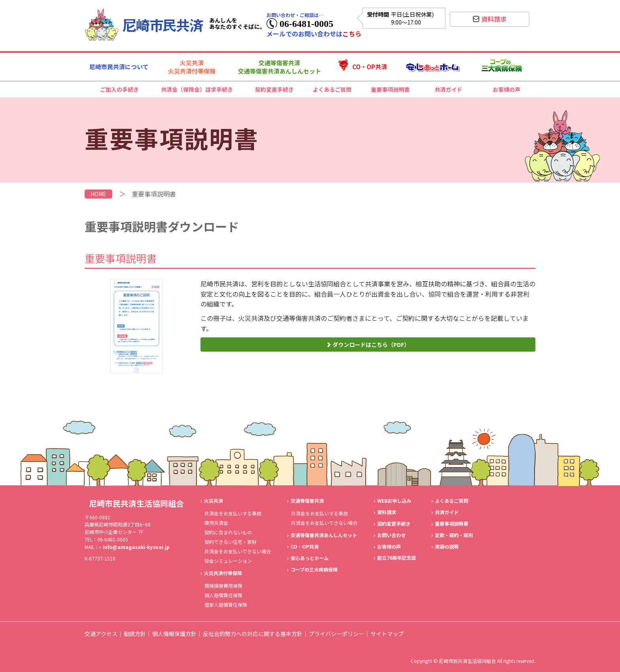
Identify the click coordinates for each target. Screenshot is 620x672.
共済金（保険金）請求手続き (197, 89)
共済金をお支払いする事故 (233, 513)
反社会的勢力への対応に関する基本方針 (253, 634)
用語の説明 (447, 546)
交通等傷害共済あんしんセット (324, 535)
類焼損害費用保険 (223, 586)
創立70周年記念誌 (397, 557)
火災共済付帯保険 (223, 573)
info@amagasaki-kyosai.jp (136, 547)
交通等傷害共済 (307, 501)
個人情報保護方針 (174, 634)
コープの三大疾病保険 (314, 569)
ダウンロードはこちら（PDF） (368, 345)
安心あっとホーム (310, 558)
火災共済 (214, 501)
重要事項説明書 (390, 89)
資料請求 (490, 19)
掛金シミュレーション (228, 561)
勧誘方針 (135, 634)
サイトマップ (387, 634)
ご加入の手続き (119, 89)
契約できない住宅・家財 (231, 542)
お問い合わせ (391, 535)
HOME (98, 194)
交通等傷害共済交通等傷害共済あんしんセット (280, 67)
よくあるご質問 (332, 89)
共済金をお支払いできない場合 (238, 551)
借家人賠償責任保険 (226, 605)
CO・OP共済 (370, 67)
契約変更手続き (274, 89)
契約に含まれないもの (228, 532)
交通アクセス (101, 634)
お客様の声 (507, 89)
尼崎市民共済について (119, 67)
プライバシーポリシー (336, 634)
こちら (352, 34)
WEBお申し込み (394, 501)
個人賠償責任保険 (223, 595)
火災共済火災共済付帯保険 (192, 67)
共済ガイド (448, 89)
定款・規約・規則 (454, 535)
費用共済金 (216, 523)
